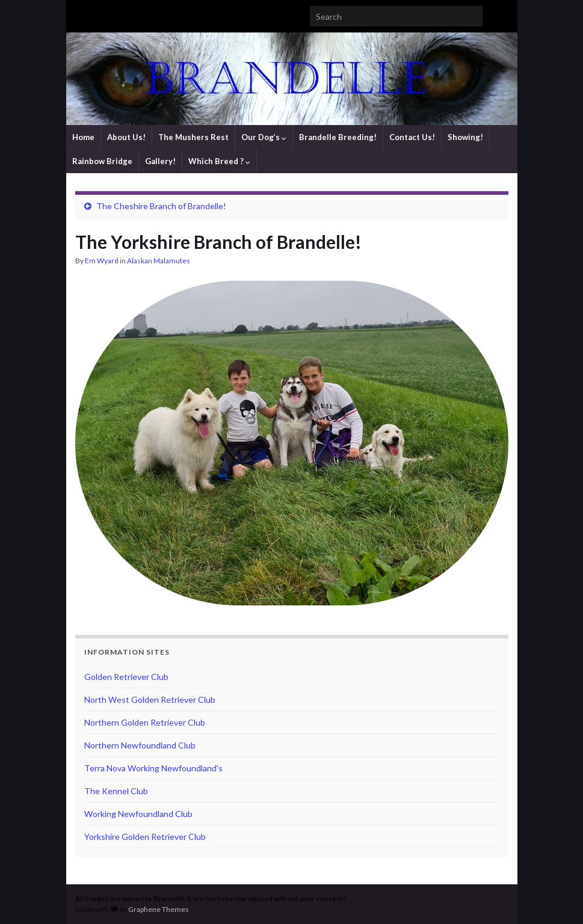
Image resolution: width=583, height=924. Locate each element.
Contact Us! (412, 137)
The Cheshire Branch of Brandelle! (161, 206)
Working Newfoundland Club (138, 814)
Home (83, 137)
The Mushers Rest (193, 137)
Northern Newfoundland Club (140, 745)
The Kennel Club (116, 791)
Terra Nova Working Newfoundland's (153, 768)
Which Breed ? (219, 161)
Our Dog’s (264, 137)
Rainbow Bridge (102, 161)
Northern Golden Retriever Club (145, 722)
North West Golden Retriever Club (150, 699)
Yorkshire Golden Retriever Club (145, 837)
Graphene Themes (159, 909)
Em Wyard (102, 261)
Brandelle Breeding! (338, 137)
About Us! (126, 137)
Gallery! (160, 161)
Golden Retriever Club (126, 677)
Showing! (465, 137)
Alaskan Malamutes (159, 261)
